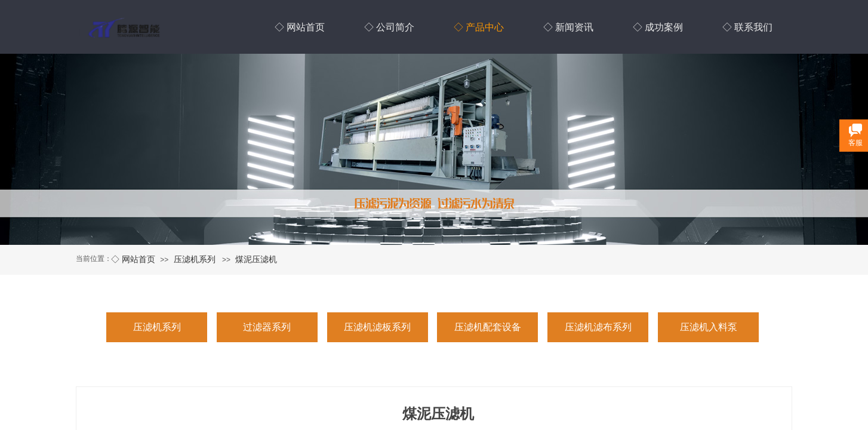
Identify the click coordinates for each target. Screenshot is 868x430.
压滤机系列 (195, 259)
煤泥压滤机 (256, 259)
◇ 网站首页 (133, 259)
